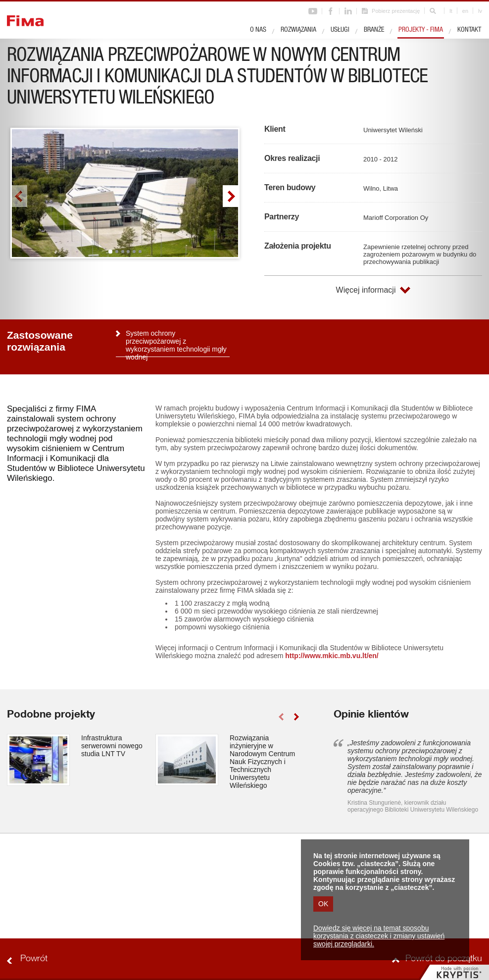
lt (451, 11)
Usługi (340, 30)
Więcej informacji (366, 290)
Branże (374, 30)
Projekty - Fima (421, 30)
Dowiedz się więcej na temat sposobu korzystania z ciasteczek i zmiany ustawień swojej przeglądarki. (379, 936)
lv (480, 11)
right (230, 196)
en (465, 11)
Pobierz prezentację (396, 11)
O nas (258, 30)
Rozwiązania (298, 30)
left (20, 196)
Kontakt (469, 30)
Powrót (34, 959)
